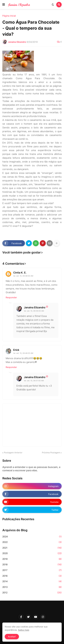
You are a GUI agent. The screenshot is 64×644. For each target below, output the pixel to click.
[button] (4, 5)
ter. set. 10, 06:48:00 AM (23, 276)
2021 (32, 548)
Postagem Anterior (13, 453)
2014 (32, 581)
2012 (32, 593)
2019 (32, 559)
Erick (16, 350)
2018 (32, 565)
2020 (32, 553)
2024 (32, 537)
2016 (32, 576)
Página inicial (9, 16)
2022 (32, 542)
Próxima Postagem (51, 453)
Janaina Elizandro (35, 307)
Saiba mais (24, 630)
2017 (32, 570)
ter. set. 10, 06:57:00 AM (34, 381)
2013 (32, 587)
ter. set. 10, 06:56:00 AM (34, 311)
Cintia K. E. (20, 273)
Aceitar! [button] (12, 637)
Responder (11, 297)
